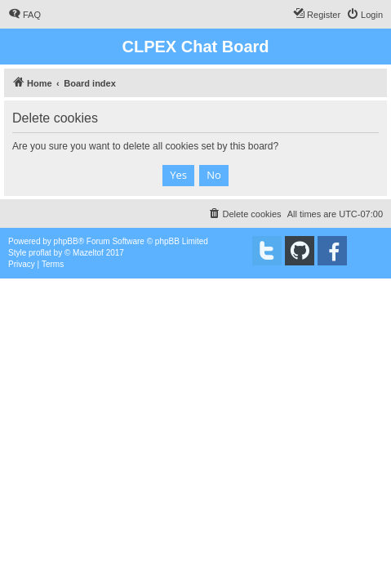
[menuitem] (24, 15)
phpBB (66, 241)
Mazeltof (88, 253)
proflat (40, 253)
